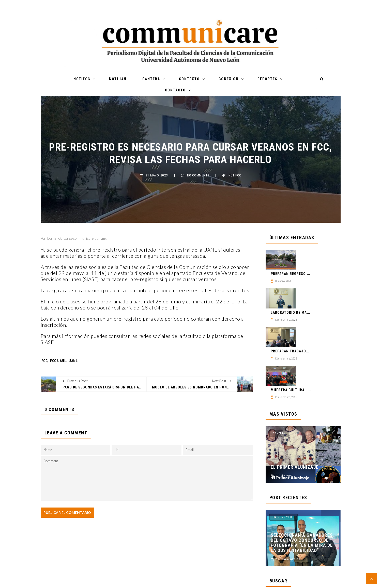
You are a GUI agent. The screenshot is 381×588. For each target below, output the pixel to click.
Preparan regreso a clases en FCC (304, 274)
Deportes (268, 79)
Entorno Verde (284, 517)
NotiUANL (119, 79)
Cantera (151, 79)
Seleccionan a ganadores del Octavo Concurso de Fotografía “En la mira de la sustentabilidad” (302, 543)
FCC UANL (58, 361)
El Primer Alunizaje (295, 467)
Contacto (175, 90)
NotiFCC (82, 79)
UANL (73, 361)
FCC (45, 361)
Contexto (189, 79)
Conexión (229, 79)
